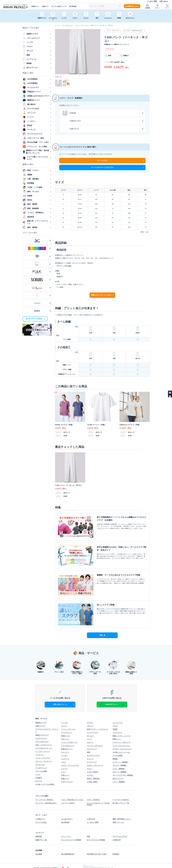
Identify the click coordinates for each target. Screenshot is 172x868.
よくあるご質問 (152, 1)
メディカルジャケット (44, 742)
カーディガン (40, 759)
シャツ (64, 766)
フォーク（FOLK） (68, 797)
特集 (89, 830)
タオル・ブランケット (95, 759)
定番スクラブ (40, 720)
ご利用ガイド (35, 6)
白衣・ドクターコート (44, 739)
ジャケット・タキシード (122, 736)
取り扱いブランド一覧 (121, 797)
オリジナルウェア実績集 (96, 833)
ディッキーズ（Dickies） (45, 794)
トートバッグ (92, 756)
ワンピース (40, 749)
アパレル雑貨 (117, 750)
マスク (89, 763)
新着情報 (39, 830)
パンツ (89, 733)
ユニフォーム (117, 717)
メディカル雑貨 (41, 765)
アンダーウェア (41, 762)
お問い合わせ (164, 1)
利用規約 (116, 847)
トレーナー (65, 746)
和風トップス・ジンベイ (122, 730)
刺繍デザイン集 (41, 833)
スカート (90, 736)
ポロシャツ (65, 733)
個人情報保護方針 (68, 847)
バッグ (38, 768)
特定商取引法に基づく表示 (97, 847)
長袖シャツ (65, 773)
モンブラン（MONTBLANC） (46, 797)
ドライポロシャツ (68, 740)
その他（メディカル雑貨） (45, 778)
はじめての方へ (67, 813)
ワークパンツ (92, 743)
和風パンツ (117, 733)
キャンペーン (66, 830)
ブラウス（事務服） (120, 759)
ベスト (64, 756)
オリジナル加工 (41, 816)
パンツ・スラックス (81, 25)
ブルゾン (90, 720)
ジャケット (65, 753)
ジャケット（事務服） (121, 756)
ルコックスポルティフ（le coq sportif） (98, 798)
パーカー (64, 750)
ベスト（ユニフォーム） (122, 740)
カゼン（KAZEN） (94, 794)
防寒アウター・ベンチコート (98, 723)
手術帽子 (39, 772)
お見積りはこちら (132, 6)
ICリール (39, 775)
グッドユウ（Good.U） (121, 794)
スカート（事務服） (120, 766)
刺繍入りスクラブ (42, 729)
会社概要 (39, 847)
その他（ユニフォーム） (122, 746)
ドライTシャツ (67, 727)
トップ (57, 25)
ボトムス (90, 730)
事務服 (115, 753)
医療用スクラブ (41, 717)
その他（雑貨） (93, 776)
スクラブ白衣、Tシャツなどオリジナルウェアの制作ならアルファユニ (109, 865)
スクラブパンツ (41, 732)
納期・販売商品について (122, 813)
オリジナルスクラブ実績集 (71, 833)
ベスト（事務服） (119, 763)
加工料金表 (73, 6)
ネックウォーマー (93, 750)
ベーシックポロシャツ (69, 736)
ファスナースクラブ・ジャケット (47, 725)
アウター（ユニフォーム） (122, 743)
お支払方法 (91, 813)
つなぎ (115, 720)
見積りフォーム (118, 816)
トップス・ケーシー (43, 745)
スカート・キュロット (44, 755)
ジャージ (64, 763)
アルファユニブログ (120, 830)
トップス (64, 717)
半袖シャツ (65, 769)
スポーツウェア (67, 776)
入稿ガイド (45, 6)
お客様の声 (117, 833)
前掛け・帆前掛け (93, 773)
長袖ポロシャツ (67, 743)
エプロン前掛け (93, 766)
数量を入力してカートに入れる (102, 295)
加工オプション (118, 773)
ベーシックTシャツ (68, 723)
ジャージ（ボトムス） (95, 740)
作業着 (115, 723)
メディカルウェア (67, 25)
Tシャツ (64, 720)
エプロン (90, 769)
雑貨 (89, 746)
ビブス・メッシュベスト (70, 759)
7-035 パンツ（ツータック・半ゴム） (102, 25)
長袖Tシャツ (66, 730)
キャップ (90, 753)
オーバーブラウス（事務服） (123, 769)
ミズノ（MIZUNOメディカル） (73, 794)
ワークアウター (93, 727)
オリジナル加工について (59, 6)
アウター (90, 717)
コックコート (117, 727)
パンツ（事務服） (119, 776)
